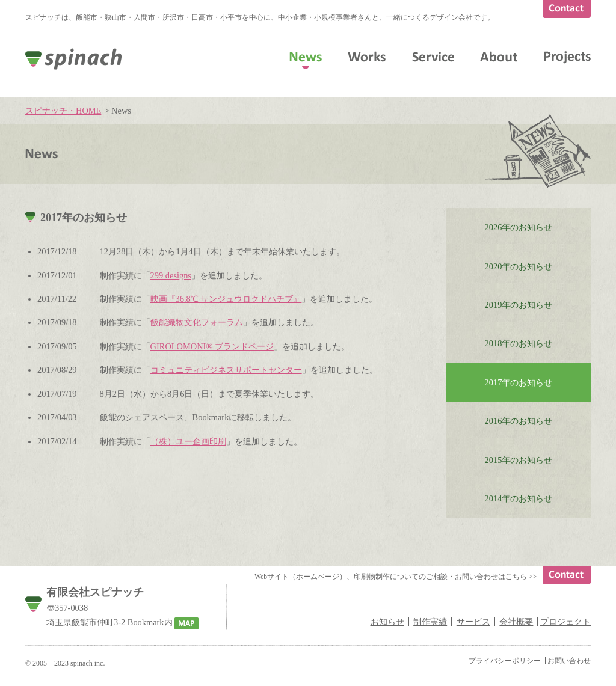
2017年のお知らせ (519, 382)
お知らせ (387, 622)
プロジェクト (565, 622)
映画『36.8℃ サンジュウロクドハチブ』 (226, 299)
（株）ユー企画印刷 (188, 441)
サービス (473, 622)
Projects (567, 57)
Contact (567, 9)
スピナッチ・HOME (63, 111)
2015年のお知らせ (519, 460)
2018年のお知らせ (519, 343)
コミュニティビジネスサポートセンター (226, 370)
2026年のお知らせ (519, 227)
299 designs (171, 275)
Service (433, 57)
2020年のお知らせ (519, 266)
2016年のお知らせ (519, 421)
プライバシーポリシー (505, 661)
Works (367, 57)
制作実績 (430, 622)
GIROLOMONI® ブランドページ (212, 346)
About (499, 57)
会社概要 (516, 622)
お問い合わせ (569, 661)
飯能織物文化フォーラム (197, 322)
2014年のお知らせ (519, 498)
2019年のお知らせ (519, 305)
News (306, 57)
